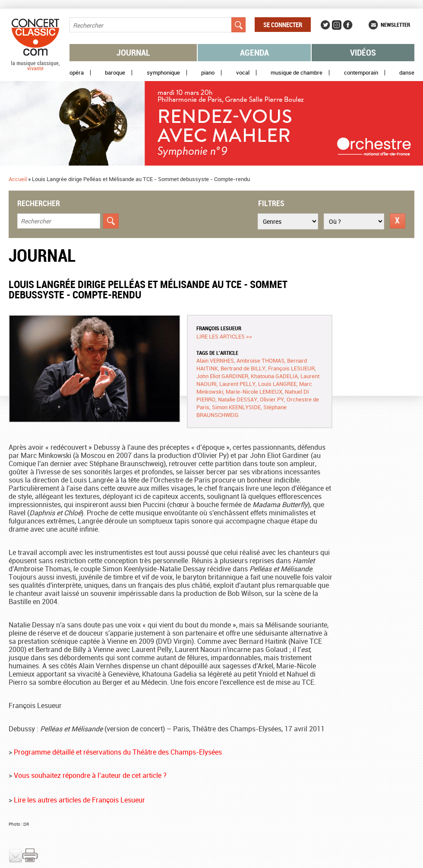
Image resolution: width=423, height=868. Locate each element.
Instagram (337, 25)
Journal (133, 52)
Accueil (18, 179)
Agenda (254, 52)
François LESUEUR (219, 328)
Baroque (115, 73)
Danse (407, 73)
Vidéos (363, 52)
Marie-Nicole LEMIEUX (254, 392)
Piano (208, 73)
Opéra (77, 73)
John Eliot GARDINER (222, 376)
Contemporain (361, 73)
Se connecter (283, 25)
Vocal (243, 73)
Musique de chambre (297, 73)
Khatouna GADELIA (274, 376)
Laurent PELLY (237, 384)
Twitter (325, 25)
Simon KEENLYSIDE (236, 407)
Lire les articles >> (224, 336)
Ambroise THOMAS (260, 360)
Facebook (348, 25)
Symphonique (163, 73)
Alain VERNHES (215, 360)
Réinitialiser (398, 221)
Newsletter (395, 25)
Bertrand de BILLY (243, 368)
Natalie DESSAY (238, 399)
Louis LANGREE (277, 384)
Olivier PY (272, 399)
